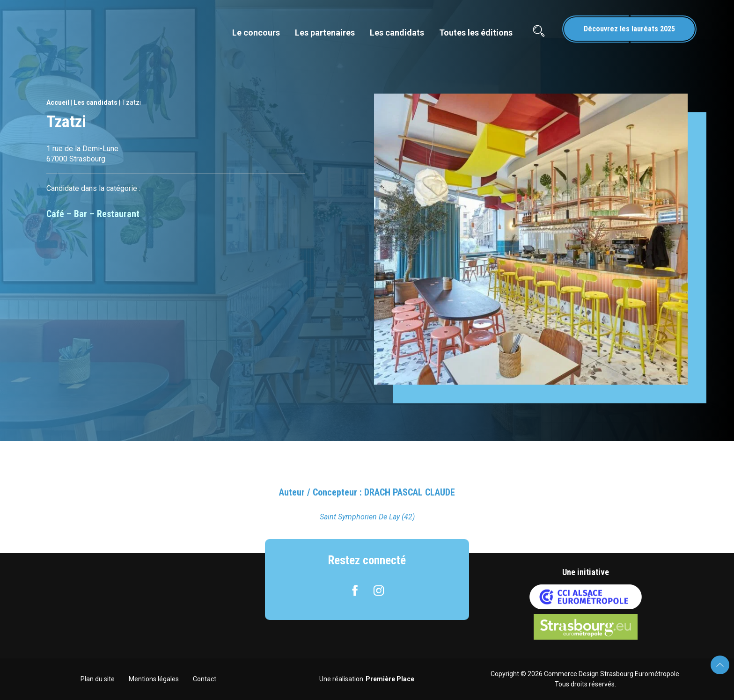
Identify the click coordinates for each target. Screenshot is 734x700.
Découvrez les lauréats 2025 (629, 29)
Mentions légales (154, 679)
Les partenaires (325, 33)
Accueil (58, 102)
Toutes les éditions (476, 33)
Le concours (256, 33)
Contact (205, 679)
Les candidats (397, 33)
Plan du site (98, 679)
